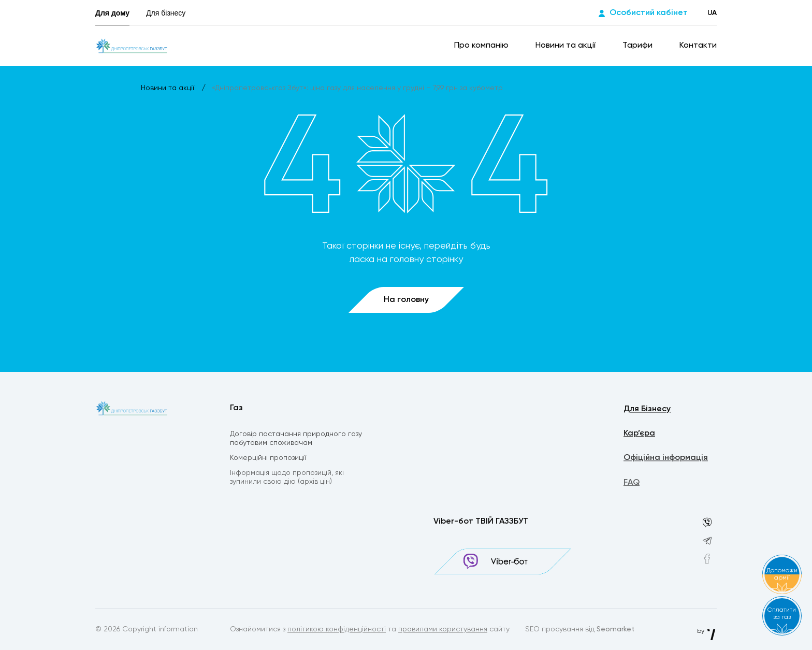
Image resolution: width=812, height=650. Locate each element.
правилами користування (443, 630)
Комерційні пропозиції (268, 459)
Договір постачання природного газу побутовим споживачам (296, 439)
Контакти (698, 46)
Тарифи (639, 46)
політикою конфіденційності (337, 630)
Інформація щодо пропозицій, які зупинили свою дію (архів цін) (287, 479)
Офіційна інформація (666, 460)
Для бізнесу (166, 13)
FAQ (632, 485)
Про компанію (482, 46)
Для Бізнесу (647, 410)
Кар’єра (639, 435)
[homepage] (132, 46)
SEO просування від (580, 630)
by (707, 631)
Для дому (112, 13)
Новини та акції (567, 46)
